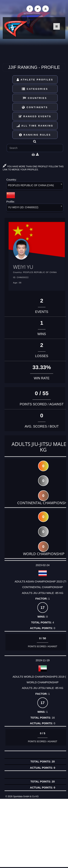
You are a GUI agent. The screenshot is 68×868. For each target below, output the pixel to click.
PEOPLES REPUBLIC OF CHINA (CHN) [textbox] (31, 185)
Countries (35, 98)
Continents (35, 107)
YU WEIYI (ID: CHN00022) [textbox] (23, 207)
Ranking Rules (35, 135)
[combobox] (35, 186)
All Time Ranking (35, 126)
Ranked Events (35, 116)
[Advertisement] (34, 833)
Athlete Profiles (35, 80)
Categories (35, 89)
